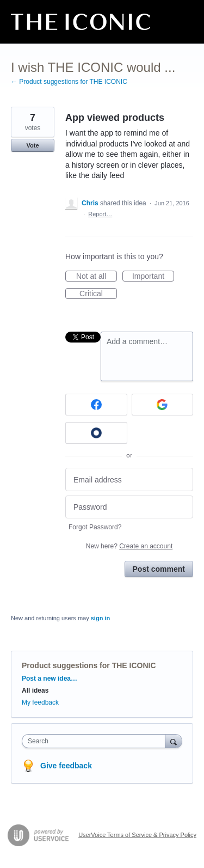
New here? (129, 546)
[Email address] (129, 479)
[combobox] (96, 741)
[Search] (174, 741)
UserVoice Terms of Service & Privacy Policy (137, 835)
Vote (32, 145)
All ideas (35, 690)
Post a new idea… (50, 678)
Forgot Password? (95, 527)
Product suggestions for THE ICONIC (89, 665)
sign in (100, 618)
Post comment (159, 569)
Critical (98, 294)
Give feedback (66, 766)
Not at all (97, 277)
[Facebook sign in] (96, 405)
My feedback (40, 702)
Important (153, 277)
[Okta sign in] (96, 433)
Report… (100, 214)
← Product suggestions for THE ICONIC (69, 82)
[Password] (129, 507)
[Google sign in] (163, 405)
